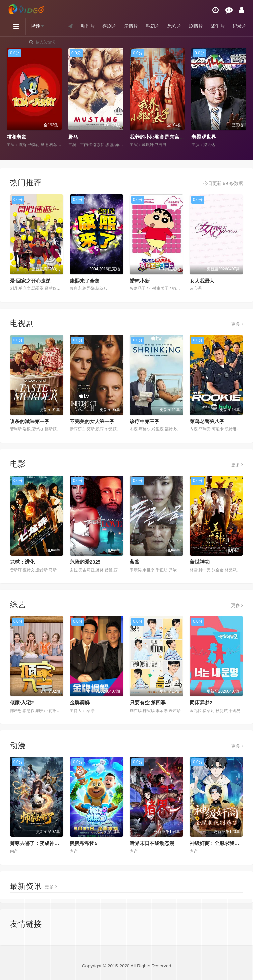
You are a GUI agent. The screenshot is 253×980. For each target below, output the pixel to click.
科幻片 (153, 26)
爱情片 (131, 26)
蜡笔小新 (140, 281)
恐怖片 (174, 26)
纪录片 (239, 26)
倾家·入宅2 (22, 703)
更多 (237, 324)
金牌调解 (80, 703)
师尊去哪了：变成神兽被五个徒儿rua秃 (53, 843)
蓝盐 (135, 562)
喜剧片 (109, 26)
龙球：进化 (22, 562)
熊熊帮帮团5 (84, 843)
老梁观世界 (204, 137)
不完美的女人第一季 (92, 421)
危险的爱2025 (85, 562)
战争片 (218, 26)
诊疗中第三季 (145, 421)
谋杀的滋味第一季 (30, 421)
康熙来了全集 (85, 281)
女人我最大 (202, 281)
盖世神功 (200, 562)
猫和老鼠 (16, 137)
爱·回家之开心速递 (30, 281)
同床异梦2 (201, 703)
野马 (73, 137)
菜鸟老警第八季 (207, 421)
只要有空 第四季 (148, 703)
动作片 (88, 26)
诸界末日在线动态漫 (152, 843)
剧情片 (196, 26)
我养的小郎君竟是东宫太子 (159, 137)
